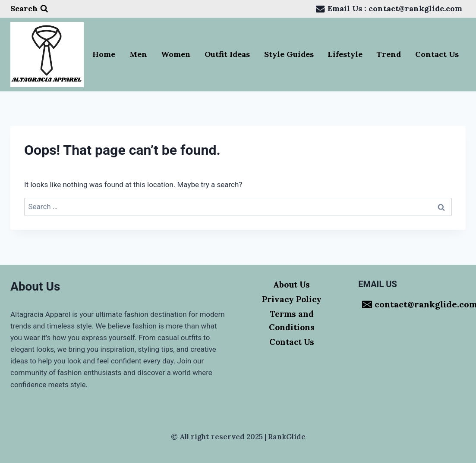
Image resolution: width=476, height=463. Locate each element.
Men (138, 54)
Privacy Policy (292, 299)
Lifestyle (345, 54)
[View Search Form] (29, 9)
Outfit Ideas (227, 54)
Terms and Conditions (292, 320)
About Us (292, 285)
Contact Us (437, 54)
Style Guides (289, 54)
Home (104, 54)
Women (176, 54)
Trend (389, 54)
